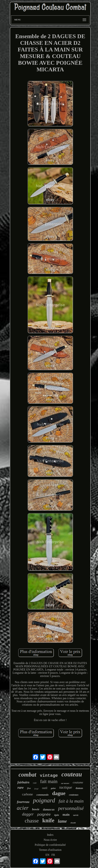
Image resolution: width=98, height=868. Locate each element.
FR (53, 855)
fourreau (23, 802)
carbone (27, 794)
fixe (29, 788)
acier (23, 808)
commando (42, 795)
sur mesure (65, 783)
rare (21, 788)
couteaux (74, 795)
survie (76, 815)
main (66, 815)
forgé (36, 789)
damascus (49, 809)
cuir (35, 783)
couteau (72, 774)
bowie (36, 809)
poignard (44, 800)
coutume (78, 782)
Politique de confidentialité (50, 845)
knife (48, 820)
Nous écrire (50, 840)
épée (57, 815)
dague (59, 793)
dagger (28, 814)
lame (62, 821)
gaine (53, 788)
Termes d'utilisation (50, 850)
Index (50, 835)
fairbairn (23, 782)
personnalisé (71, 808)
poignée (44, 814)
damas (79, 788)
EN (47, 855)
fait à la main (71, 801)
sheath (73, 823)
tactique (66, 787)
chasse (32, 821)
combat (27, 775)
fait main (49, 781)
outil (45, 788)
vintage (49, 776)
